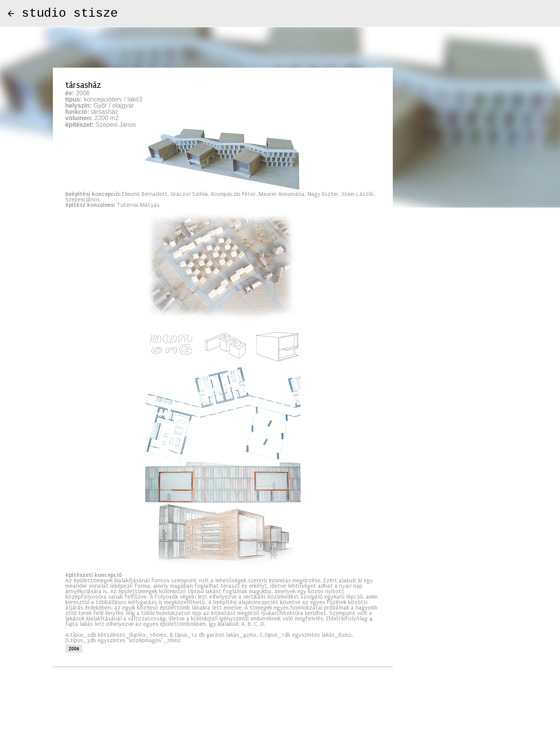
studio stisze (70, 13)
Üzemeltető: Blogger (280, 712)
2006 (74, 649)
